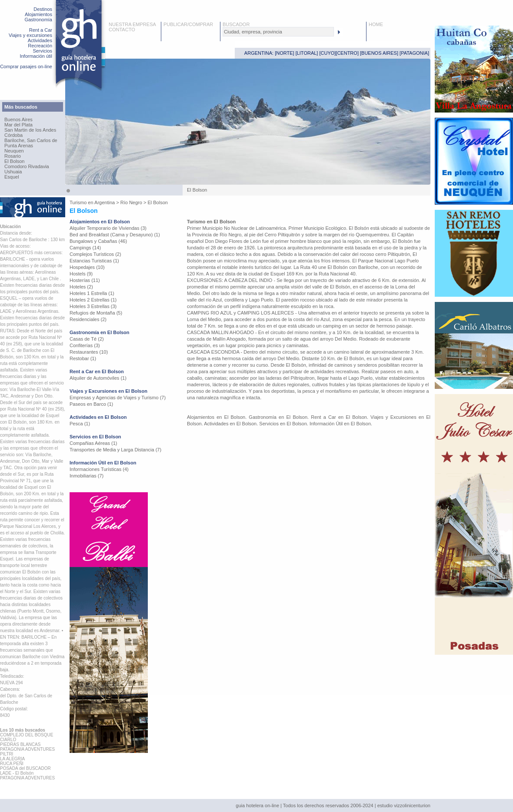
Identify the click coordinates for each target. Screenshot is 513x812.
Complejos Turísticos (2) (95, 254)
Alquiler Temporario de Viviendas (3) (108, 228)
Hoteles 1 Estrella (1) (92, 293)
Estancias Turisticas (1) (94, 261)
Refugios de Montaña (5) (96, 313)
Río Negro (131, 202)
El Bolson (14, 161)
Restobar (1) (83, 358)
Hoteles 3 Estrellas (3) (93, 306)
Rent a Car (41, 30)
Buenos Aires (18, 119)
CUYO (328, 53)
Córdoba (13, 135)
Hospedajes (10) (87, 267)
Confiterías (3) (85, 345)
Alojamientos (38, 14)
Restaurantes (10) (89, 352)
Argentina (105, 202)
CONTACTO (122, 30)
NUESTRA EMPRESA (132, 24)
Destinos (43, 9)
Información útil (36, 56)
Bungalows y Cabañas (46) (98, 241)
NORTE (284, 53)
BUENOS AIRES (379, 53)
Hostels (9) (81, 274)
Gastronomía (38, 20)
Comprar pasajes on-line (26, 66)
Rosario (13, 156)
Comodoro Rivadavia (27, 166)
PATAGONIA (414, 53)
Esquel (12, 177)
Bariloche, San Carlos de (31, 140)
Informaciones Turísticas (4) (99, 469)
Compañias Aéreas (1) (93, 443)
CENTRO (347, 53)
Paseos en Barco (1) (91, 404)
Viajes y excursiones (30, 35)
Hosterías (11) (85, 280)
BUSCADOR (236, 24)
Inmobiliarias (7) (87, 476)
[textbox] (278, 32)
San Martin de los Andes (30, 130)
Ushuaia (13, 172)
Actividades (40, 40)
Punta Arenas (19, 146)
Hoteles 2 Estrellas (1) (93, 300)
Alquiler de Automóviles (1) (98, 378)
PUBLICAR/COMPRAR (188, 24)
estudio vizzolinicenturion (404, 805)
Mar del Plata (18, 125)
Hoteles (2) (81, 287)
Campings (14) (85, 248)
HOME (376, 24)
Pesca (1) (80, 424)
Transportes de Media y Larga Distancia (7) (115, 450)
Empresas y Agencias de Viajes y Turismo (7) (118, 398)
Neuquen (14, 151)
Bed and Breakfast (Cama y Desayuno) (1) (115, 235)
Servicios (42, 51)
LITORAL (307, 53)
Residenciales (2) (88, 319)
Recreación (40, 46)
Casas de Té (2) (87, 339)
